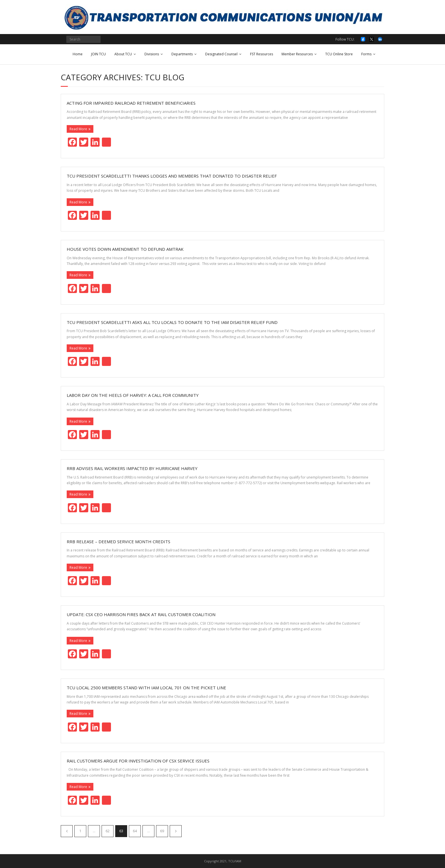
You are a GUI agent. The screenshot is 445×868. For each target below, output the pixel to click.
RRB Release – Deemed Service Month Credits (118, 542)
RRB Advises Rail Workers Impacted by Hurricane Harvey (132, 468)
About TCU (123, 54)
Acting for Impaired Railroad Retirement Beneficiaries (131, 103)
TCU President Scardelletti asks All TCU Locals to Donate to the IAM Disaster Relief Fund (172, 322)
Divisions (152, 54)
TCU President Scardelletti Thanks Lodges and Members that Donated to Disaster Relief (172, 176)
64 (135, 831)
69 (162, 831)
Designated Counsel (221, 54)
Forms (366, 54)
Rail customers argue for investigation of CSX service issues (138, 761)
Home (78, 54)
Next (176, 831)
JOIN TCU (98, 54)
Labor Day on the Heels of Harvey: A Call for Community (133, 395)
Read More (78, 129)
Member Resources (297, 54)
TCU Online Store (339, 54)
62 (108, 831)
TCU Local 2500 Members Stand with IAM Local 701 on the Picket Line (146, 688)
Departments (182, 54)
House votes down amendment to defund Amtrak (125, 249)
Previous (67, 831)
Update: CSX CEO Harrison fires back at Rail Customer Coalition (141, 614)
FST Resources (262, 54)
